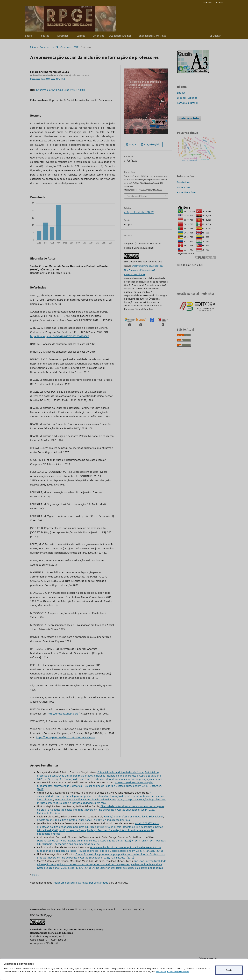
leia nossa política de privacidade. (172, 971)
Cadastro (208, 3)
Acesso (220, 3)
